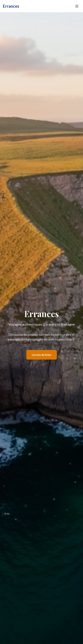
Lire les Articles (42, 355)
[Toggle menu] (77, 6)
